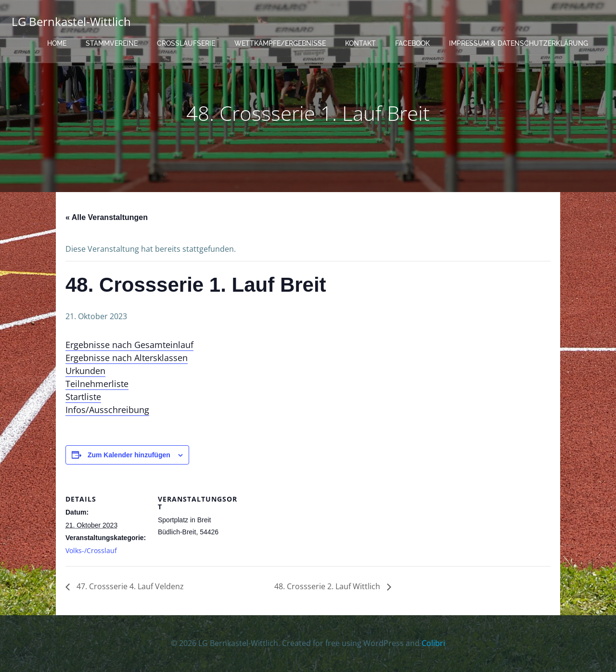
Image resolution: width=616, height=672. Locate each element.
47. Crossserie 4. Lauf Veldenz (129, 586)
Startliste (83, 397)
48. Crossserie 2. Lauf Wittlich (328, 586)
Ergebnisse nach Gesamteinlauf (129, 345)
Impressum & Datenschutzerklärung (519, 43)
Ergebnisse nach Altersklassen (127, 358)
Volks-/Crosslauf (91, 550)
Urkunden (85, 371)
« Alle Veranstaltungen (107, 217)
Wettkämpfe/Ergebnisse (280, 43)
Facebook (412, 43)
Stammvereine (112, 43)
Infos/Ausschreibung (107, 410)
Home (57, 43)
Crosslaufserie (186, 43)
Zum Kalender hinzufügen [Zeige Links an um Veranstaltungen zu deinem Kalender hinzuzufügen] (129, 455)
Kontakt (360, 43)
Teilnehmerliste (97, 384)
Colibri (433, 643)
